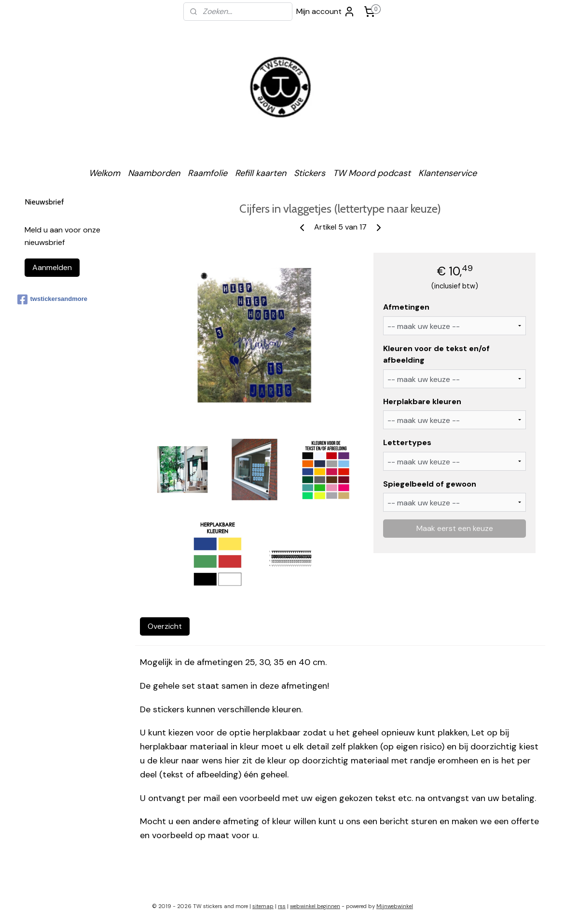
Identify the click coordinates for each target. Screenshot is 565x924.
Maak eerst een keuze (455, 528)
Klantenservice (448, 173)
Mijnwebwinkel (395, 906)
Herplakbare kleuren (423, 401)
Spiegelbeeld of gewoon (430, 484)
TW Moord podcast (372, 173)
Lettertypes (408, 442)
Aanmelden (52, 267)
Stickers (310, 173)
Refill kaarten (261, 173)
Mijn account (326, 12)
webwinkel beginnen (315, 906)
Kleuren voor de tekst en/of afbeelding (437, 354)
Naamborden (154, 173)
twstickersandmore (53, 299)
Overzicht (165, 626)
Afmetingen (407, 307)
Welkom (104, 173)
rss (282, 906)
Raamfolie (207, 173)
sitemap (263, 906)
